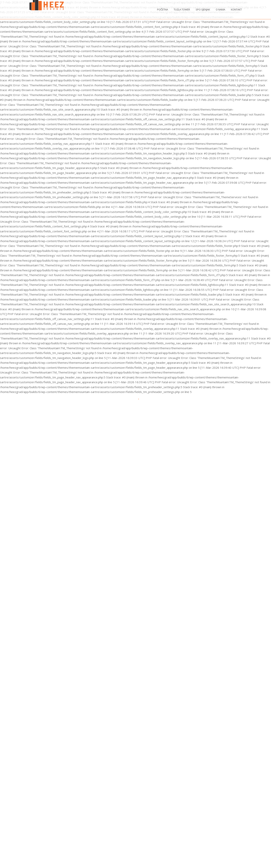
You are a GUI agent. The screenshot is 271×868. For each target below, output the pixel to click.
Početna (162, 10)
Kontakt (236, 10)
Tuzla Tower (182, 10)
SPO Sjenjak (203, 10)
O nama (220, 10)
